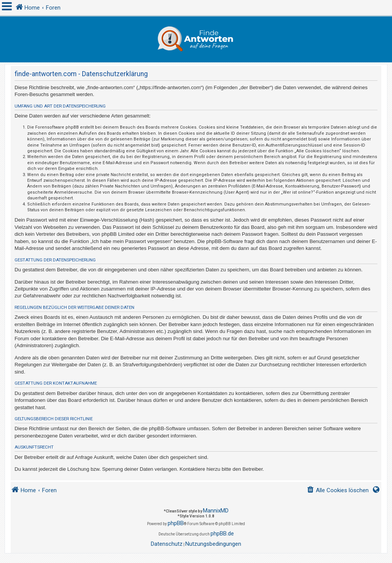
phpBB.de (222, 534)
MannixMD (216, 511)
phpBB (176, 523)
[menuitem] (338, 490)
